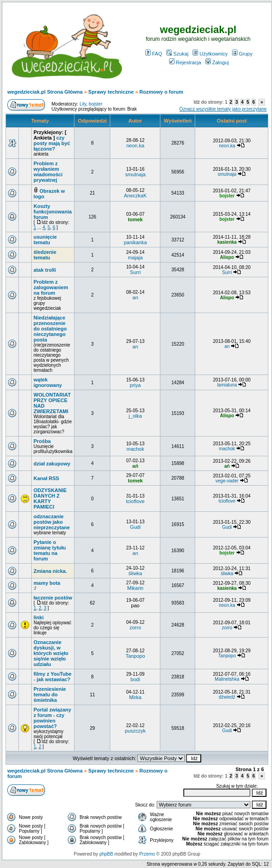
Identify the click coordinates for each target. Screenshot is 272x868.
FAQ (154, 54)
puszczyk (135, 731)
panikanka (135, 242)
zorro (135, 627)
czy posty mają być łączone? (52, 143)
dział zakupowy (52, 464)
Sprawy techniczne (111, 92)
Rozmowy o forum (161, 92)
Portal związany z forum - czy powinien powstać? (52, 718)
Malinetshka (227, 679)
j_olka (135, 416)
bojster (96, 104)
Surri (135, 272)
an (135, 297)
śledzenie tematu (45, 255)
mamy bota (47, 583)
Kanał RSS (46, 478)
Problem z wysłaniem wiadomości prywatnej (48, 172)
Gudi (135, 527)
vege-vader (227, 481)
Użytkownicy (210, 54)
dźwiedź (227, 697)
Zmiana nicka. (50, 571)
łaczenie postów (53, 598)
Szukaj (177, 54)
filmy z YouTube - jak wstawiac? (53, 677)
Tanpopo (135, 656)
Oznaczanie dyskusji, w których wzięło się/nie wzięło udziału (51, 653)
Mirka (135, 697)
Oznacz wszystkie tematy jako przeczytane (223, 109)
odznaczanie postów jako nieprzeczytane (52, 522)
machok (135, 449)
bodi (135, 679)
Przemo (147, 854)
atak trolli (45, 270)
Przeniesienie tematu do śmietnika (50, 694)
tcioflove (135, 501)
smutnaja (135, 174)
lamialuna (227, 385)
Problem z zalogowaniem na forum (51, 287)
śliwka (136, 573)
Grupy (242, 54)
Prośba (42, 441)
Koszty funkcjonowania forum (53, 212)
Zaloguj (217, 62)
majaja (135, 258)
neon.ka (135, 146)
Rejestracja (185, 62)
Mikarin (135, 588)
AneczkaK (136, 196)
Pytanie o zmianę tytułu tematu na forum (50, 550)
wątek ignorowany (48, 382)
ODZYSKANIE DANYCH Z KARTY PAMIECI (50, 498)
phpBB (106, 854)
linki (39, 617)
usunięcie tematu (45, 240)
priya (136, 385)
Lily (83, 104)
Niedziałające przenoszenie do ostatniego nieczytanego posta (50, 329)
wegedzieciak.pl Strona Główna (45, 92)
